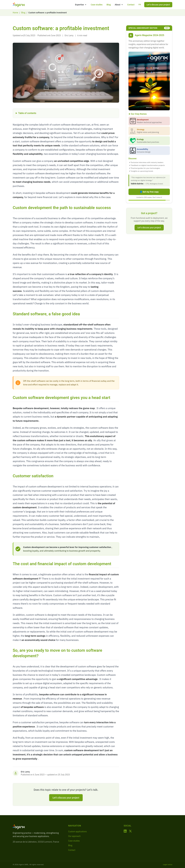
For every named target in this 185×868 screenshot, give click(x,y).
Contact (131, 5)
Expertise (81, 5)
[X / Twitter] (130, 831)
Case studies (97, 5)
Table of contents (27, 113)
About (119, 5)
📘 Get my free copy (149, 192)
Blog (109, 5)
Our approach (74, 836)
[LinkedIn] (125, 831)
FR (140, 5)
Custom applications (77, 832)
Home (15, 13)
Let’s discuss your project (158, 5)
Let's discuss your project (149, 228)
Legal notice (168, 864)
